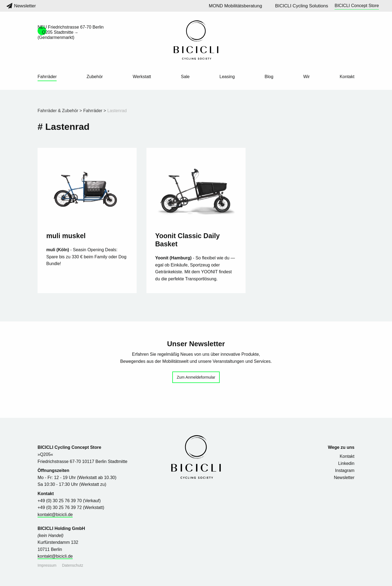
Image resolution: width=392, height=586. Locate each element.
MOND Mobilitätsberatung (235, 6)
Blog (269, 77)
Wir (307, 77)
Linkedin (346, 463)
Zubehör (95, 77)
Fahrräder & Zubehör (58, 111)
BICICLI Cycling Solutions (302, 6)
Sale (185, 77)
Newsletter (21, 6)
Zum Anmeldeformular (196, 377)
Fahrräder (47, 77)
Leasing (227, 77)
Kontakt (347, 77)
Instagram (345, 470)
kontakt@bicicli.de (55, 515)
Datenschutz (73, 565)
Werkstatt (142, 77)
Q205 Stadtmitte (58, 32)
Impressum (47, 565)
